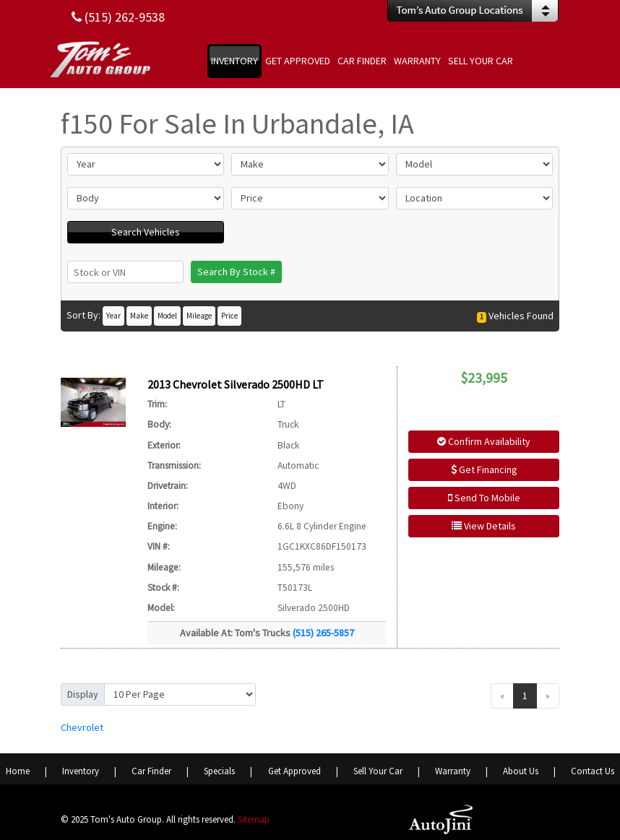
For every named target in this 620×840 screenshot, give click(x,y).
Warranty (453, 771)
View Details (484, 526)
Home (18, 771)
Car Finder (151, 771)
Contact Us (593, 771)
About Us (521, 771)
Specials (219, 771)
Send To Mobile (484, 498)
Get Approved (294, 771)
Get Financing (484, 469)
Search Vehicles (146, 232)
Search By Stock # (236, 272)
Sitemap (254, 819)
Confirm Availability (484, 441)
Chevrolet (82, 727)
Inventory (81, 771)
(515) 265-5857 (323, 633)
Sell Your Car (378, 771)
